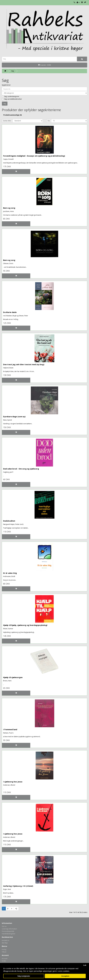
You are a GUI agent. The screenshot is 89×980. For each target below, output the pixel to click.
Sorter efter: (7, 121)
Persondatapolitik (8, 931)
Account (5, 958)
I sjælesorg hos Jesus (13, 782)
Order (4, 961)
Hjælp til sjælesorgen (13, 677)
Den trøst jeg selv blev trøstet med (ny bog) (24, 364)
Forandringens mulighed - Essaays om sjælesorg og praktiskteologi (34, 156)
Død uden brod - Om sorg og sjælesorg (21, 469)
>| (16, 909)
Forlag (4, 949)
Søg (13, 71)
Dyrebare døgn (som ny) (14, 416)
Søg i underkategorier (11, 96)
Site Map (5, 943)
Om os (4, 926)
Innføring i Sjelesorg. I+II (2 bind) (18, 886)
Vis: (49, 121)
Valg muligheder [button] (24, 976)
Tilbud (4, 952)
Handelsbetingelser (9, 934)
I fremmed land (10, 729)
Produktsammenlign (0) (13, 115)
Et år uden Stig (10, 573)
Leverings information (9, 929)
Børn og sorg (9, 208)
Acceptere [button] (65, 976)
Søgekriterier (6, 85)
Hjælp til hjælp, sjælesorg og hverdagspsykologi (25, 625)
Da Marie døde (10, 312)
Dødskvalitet (9, 521)
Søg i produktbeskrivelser (12, 99)
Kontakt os (5, 940)
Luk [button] (85, 965)
